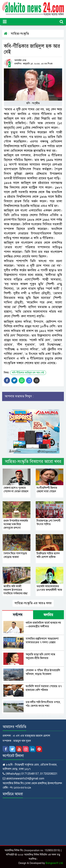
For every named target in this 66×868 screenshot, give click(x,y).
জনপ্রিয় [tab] (48, 615)
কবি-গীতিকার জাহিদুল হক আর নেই (28, 373)
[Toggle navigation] (5, 22)
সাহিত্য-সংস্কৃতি (20, 34)
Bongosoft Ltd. (54, 863)
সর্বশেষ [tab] (18, 615)
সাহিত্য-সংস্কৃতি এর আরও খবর (33, 603)
